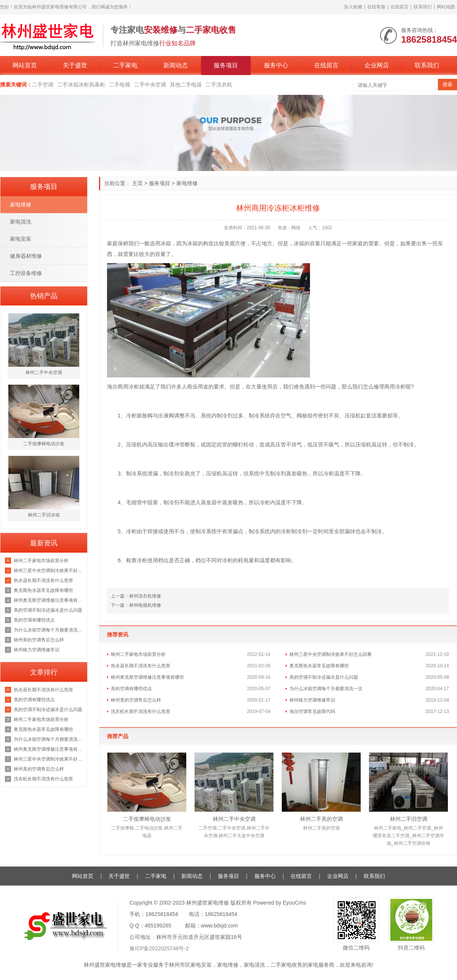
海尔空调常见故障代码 (312, 711)
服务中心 (276, 65)
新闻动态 (176, 65)
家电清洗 (21, 222)
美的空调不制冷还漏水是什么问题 (324, 677)
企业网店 (377, 65)
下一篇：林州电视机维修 (136, 605)
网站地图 (446, 7)
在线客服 (376, 7)
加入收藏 (353, 7)
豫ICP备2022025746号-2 (159, 948)
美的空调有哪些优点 (131, 689)
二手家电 (125, 65)
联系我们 (423, 7)
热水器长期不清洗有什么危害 (141, 666)
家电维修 (187, 183)
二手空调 (43, 85)
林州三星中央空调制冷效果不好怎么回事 (331, 654)
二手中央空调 (150, 85)
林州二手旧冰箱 (44, 515)
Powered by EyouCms (279, 903)
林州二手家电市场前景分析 (138, 654)
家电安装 (21, 239)
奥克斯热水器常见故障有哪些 (319, 666)
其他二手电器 (186, 85)
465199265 (158, 926)
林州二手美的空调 (321, 819)
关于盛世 (75, 65)
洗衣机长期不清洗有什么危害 (141, 711)
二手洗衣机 (219, 85)
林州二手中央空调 (234, 819)
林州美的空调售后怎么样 (136, 700)
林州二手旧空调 (409, 819)
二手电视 (120, 85)
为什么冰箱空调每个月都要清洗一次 (326, 689)
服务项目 (226, 65)
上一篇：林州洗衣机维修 (136, 596)
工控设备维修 (26, 273)
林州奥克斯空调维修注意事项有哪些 (147, 677)
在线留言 (399, 7)
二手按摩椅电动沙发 (147, 819)
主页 (137, 183)
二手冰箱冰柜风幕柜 (81, 85)
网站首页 (25, 65)
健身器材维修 (26, 256)
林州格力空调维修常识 (312, 700)
